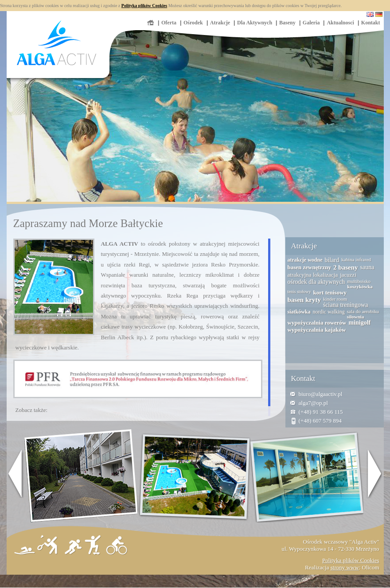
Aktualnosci (340, 23)
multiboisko (359, 281)
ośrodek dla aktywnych (316, 282)
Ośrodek (193, 23)
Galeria (311, 23)
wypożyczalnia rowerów (317, 323)
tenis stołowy (299, 292)
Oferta (169, 23)
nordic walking (329, 312)
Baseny (287, 23)
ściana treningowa (345, 305)
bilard (332, 260)
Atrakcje (220, 23)
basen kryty (304, 300)
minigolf (359, 323)
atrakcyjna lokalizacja (313, 275)
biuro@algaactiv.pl (321, 394)
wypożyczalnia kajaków (317, 330)
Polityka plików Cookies (144, 6)
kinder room (335, 299)
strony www (345, 567)
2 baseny (345, 267)
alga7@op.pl (314, 403)
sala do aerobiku (363, 311)
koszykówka (360, 286)
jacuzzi (348, 275)
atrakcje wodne (305, 260)
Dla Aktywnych (255, 23)
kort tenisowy (330, 292)
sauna (367, 267)
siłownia (356, 317)
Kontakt (371, 23)
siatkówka (299, 312)
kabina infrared (356, 259)
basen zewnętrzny (310, 267)
